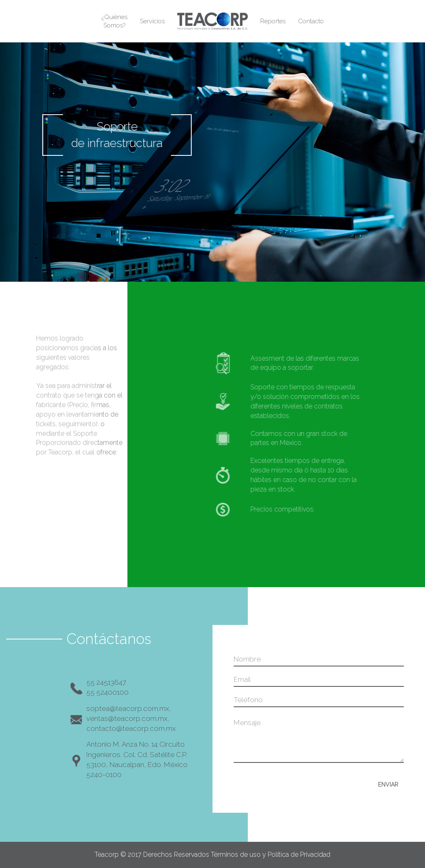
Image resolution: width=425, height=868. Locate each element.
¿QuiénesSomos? (115, 21)
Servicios (152, 21)
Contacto (311, 21)
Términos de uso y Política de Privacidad (271, 854)
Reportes (273, 21)
